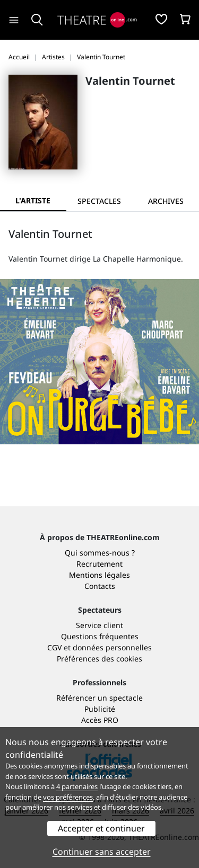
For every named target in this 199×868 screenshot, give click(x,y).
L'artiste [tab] (33, 200)
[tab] (99, 201)
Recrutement (99, 564)
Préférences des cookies (99, 659)
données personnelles (112, 647)
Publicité (100, 709)
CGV (54, 647)
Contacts (100, 586)
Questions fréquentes (100, 636)
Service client (99, 625)
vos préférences (68, 797)
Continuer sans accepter (102, 852)
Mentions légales (99, 575)
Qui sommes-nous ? (100, 553)
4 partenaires (77, 786)
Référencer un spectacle (99, 698)
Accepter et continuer (101, 828)
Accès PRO (100, 720)
